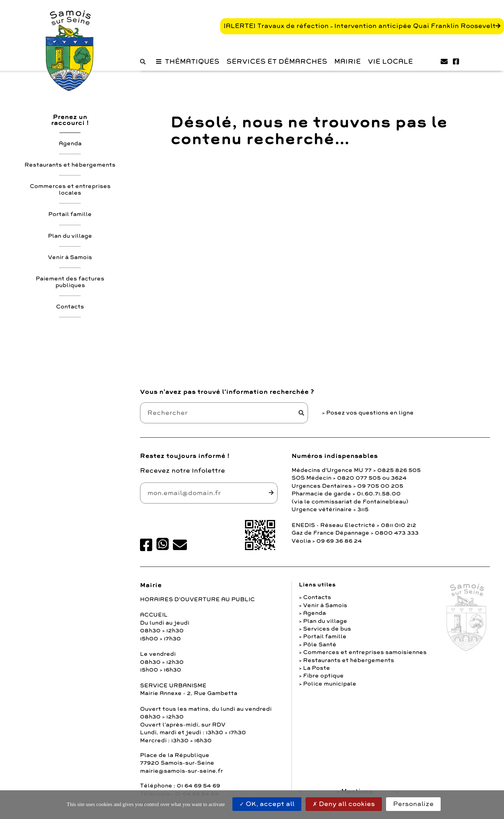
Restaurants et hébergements (70, 165)
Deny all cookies (344, 804)
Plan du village (70, 236)
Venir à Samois (70, 257)
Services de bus (327, 629)
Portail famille (70, 214)
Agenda (70, 144)
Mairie (348, 62)
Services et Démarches (277, 62)
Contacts (70, 307)
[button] (145, 62)
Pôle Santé (320, 645)
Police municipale (330, 684)
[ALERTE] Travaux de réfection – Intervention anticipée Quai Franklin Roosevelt (360, 26)
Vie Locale (390, 62)
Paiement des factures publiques (70, 282)
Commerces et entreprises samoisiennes (365, 652)
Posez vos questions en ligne (370, 413)
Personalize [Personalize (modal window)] (413, 804)
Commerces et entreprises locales (70, 190)
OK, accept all (267, 804)
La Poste (317, 668)
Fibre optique (323, 676)
